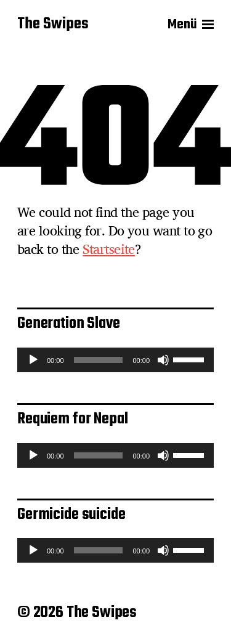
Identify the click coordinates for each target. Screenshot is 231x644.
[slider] (99, 360)
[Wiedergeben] (33, 360)
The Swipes (53, 25)
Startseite (109, 249)
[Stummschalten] (163, 360)
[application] (115, 360)
